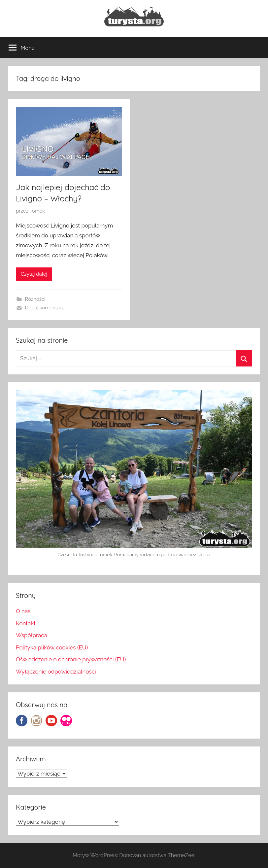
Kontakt (26, 623)
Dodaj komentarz (45, 308)
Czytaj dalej (34, 274)
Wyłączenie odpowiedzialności (56, 672)
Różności (35, 299)
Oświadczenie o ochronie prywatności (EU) (71, 659)
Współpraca (32, 635)
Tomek (37, 211)
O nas (23, 611)
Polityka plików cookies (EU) (52, 647)
